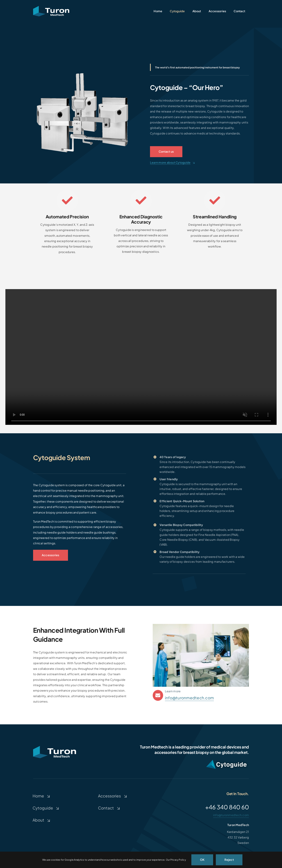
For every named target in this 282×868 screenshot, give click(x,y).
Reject (229, 860)
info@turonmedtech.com (189, 698)
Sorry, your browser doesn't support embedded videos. (141, 357)
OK (202, 860)
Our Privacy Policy (176, 860)
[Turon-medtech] (51, 7)
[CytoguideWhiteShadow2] (226, 759)
